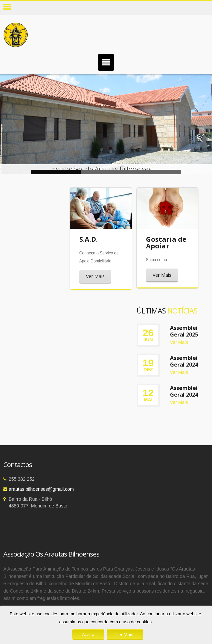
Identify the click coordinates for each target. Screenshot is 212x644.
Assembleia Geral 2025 (185, 331)
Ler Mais (125, 634)
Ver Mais (95, 276)
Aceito (88, 634)
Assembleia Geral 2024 (185, 361)
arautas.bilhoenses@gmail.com (41, 489)
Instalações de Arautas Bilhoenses (106, 172)
